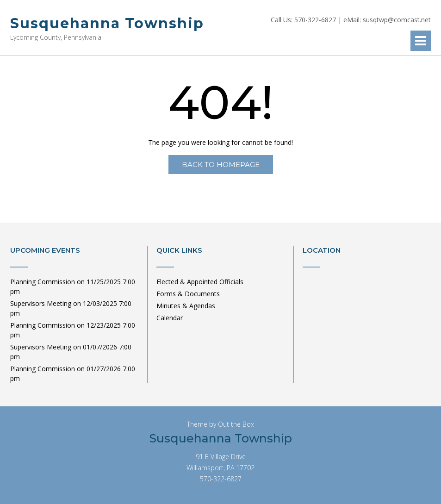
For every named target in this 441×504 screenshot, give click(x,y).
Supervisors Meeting (41, 303)
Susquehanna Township (107, 23)
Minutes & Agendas (186, 306)
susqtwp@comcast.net (397, 20)
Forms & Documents (188, 294)
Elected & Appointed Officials (200, 282)
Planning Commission (43, 282)
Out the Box (236, 424)
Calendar (170, 318)
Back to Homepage (221, 165)
